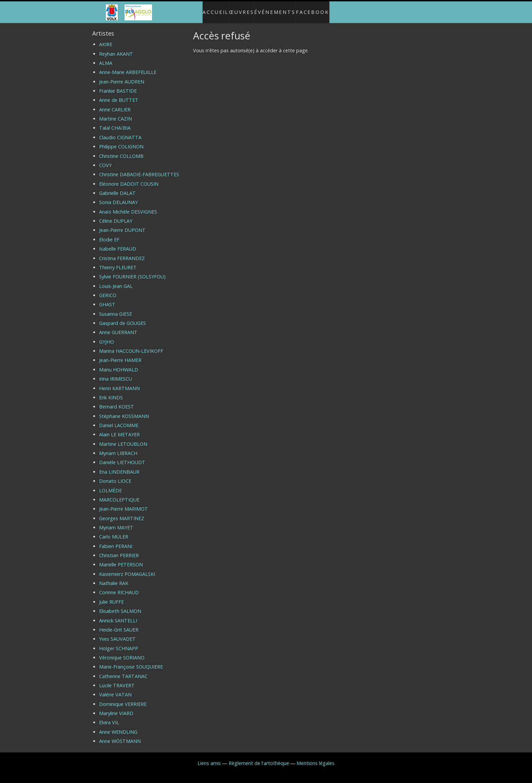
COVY (105, 159)
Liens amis (209, 757)
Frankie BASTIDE (118, 85)
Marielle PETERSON (121, 559)
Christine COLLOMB (121, 150)
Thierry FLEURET (118, 262)
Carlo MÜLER (114, 531)
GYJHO (107, 336)
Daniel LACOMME (119, 420)
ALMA (106, 57)
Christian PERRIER (119, 550)
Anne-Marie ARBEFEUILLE (128, 67)
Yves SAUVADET (117, 633)
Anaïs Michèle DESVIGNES (128, 206)
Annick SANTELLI (118, 615)
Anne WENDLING (118, 726)
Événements (278, 9)
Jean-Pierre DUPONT (122, 225)
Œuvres (240, 9)
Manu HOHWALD (119, 364)
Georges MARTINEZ (122, 513)
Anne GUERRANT (118, 327)
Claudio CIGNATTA (120, 132)
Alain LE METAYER (119, 429)
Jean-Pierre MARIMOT (123, 503)
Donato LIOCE (115, 475)
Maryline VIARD (116, 707)
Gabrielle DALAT (117, 187)
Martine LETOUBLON (123, 438)
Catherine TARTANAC (123, 670)
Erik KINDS (111, 392)
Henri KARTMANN (119, 383)
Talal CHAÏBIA (115, 122)
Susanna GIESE (116, 308)
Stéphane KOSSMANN (124, 410)
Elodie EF (109, 234)
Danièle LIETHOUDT (122, 457)
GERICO (108, 289)
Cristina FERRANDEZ (122, 252)
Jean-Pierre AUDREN (122, 76)
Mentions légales (316, 757)
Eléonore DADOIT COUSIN (129, 178)
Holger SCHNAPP (119, 643)
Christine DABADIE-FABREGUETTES (139, 169)
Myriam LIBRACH (118, 447)
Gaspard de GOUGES (122, 317)
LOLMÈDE (110, 485)
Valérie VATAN (115, 689)
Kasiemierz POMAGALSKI (127, 568)
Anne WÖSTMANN (120, 736)
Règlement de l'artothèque (259, 757)
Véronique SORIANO (122, 652)
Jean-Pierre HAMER (120, 355)
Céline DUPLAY (116, 215)
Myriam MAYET (116, 522)
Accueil (209, 9)
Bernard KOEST (117, 401)
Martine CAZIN (116, 113)
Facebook (320, 9)
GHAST (107, 299)
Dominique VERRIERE (123, 698)
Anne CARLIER (115, 104)
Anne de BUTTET (119, 95)
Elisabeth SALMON (120, 606)
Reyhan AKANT (116, 48)
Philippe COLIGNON (121, 141)
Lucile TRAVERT (117, 680)
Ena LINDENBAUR (119, 466)
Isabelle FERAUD (118, 243)
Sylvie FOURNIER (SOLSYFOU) (132, 271)
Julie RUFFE (111, 596)
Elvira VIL (109, 717)
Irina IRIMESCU (116, 373)
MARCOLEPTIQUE (119, 494)
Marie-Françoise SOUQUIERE (131, 661)
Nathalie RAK (114, 577)
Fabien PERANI (116, 540)
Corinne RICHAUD (119, 587)
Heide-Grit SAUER (119, 624)
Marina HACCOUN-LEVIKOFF (131, 345)
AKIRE (106, 39)
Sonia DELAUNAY (118, 197)
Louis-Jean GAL (116, 280)
